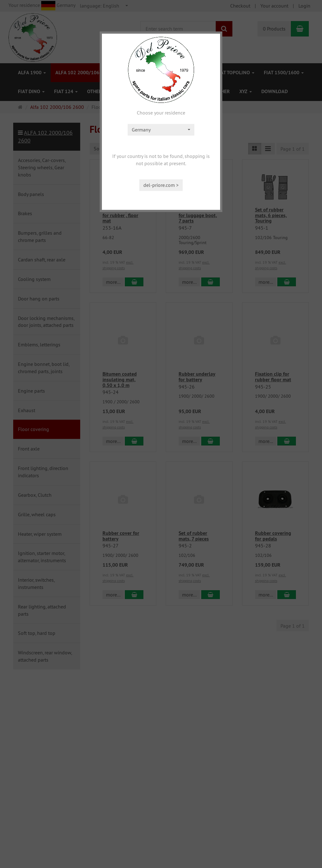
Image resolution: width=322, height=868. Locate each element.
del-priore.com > (161, 185)
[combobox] (161, 130)
